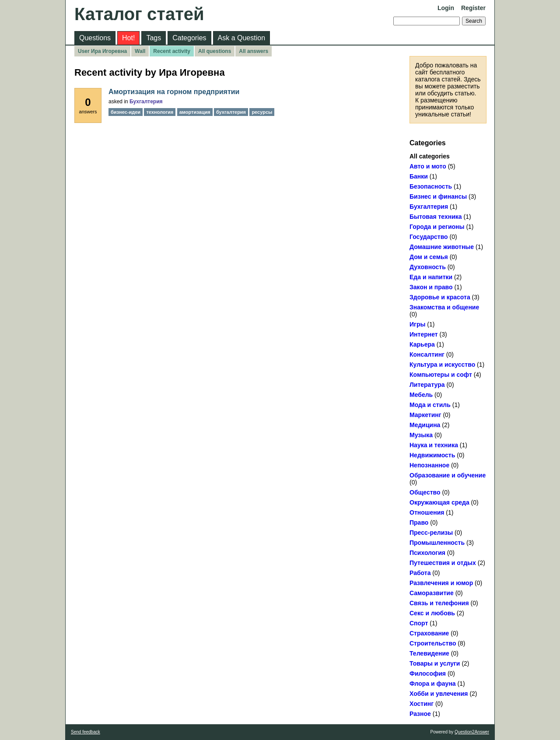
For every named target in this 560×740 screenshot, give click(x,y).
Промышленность (437, 543)
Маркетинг (425, 415)
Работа (420, 573)
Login (446, 8)
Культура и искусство (442, 365)
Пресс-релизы (431, 533)
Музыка (421, 435)
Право (419, 523)
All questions (215, 51)
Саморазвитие (432, 593)
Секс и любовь (432, 613)
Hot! (128, 38)
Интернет (424, 334)
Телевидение (429, 653)
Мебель (421, 395)
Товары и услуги (435, 663)
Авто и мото (428, 166)
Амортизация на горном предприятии (174, 92)
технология (160, 112)
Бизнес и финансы (438, 196)
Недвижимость (432, 455)
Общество (425, 492)
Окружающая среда (439, 502)
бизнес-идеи (126, 112)
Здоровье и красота (440, 297)
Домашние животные (442, 247)
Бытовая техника (436, 217)
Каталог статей (139, 14)
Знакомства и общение (444, 307)
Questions (95, 38)
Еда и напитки (431, 277)
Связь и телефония (439, 603)
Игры (417, 324)
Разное (420, 714)
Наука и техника (434, 445)
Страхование (429, 633)
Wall (140, 51)
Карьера (422, 344)
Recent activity (172, 51)
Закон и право (431, 287)
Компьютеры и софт (441, 375)
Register (473, 8)
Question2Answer (472, 732)
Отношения (427, 512)
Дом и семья (429, 257)
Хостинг (422, 704)
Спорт (419, 623)
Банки (419, 176)
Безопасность (431, 186)
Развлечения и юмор (441, 583)
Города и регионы (437, 227)
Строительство (433, 643)
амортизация (195, 112)
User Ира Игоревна (102, 51)
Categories (189, 38)
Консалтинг (427, 354)
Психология (427, 553)
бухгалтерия (231, 112)
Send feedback (86, 732)
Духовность (428, 267)
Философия (428, 673)
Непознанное (429, 465)
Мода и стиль (430, 405)
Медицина (425, 425)
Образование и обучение (448, 475)
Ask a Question (242, 38)
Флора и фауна (433, 684)
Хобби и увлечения (439, 694)
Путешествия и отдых (443, 563)
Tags (154, 38)
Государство (429, 237)
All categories (430, 156)
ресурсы (262, 112)
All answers (254, 51)
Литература (427, 385)
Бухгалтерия (429, 207)
